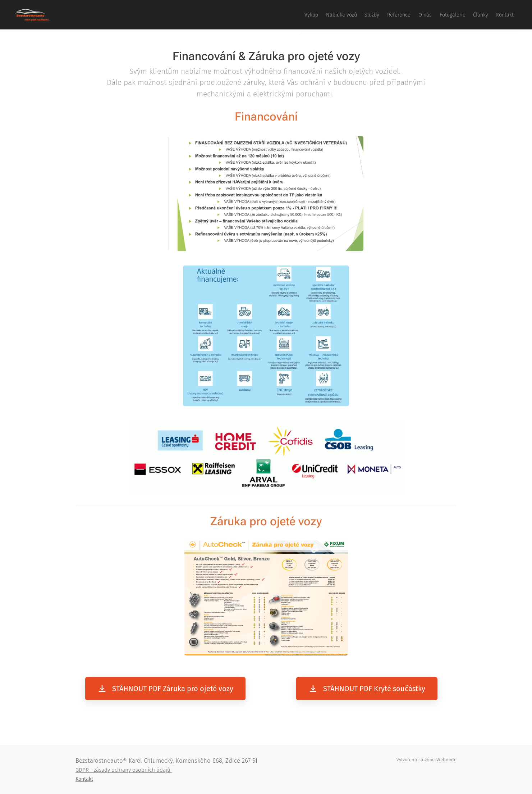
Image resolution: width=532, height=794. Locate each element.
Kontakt (84, 779)
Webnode (446, 760)
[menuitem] (421, 15)
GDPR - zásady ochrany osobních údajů (124, 770)
